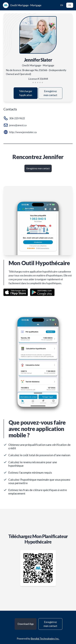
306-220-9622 (17, 118)
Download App (26, 624)
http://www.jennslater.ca (23, 132)
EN (62, 5)
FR (70, 5)
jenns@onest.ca (18, 125)
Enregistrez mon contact (50, 93)
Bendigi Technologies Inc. (45, 639)
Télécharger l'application (26, 93)
